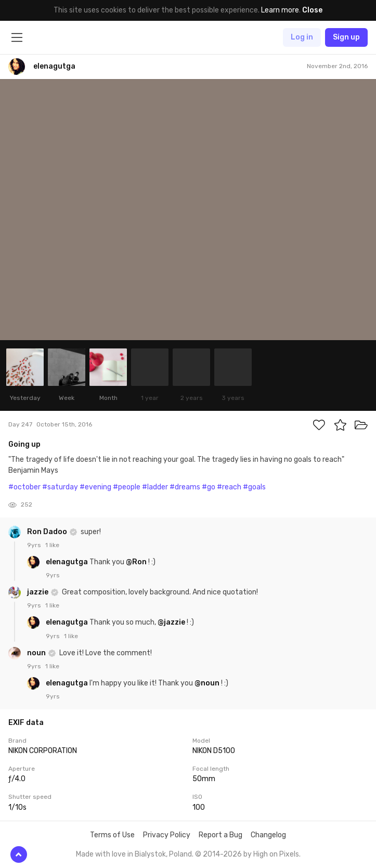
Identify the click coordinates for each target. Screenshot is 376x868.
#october (24, 487)
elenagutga (68, 562)
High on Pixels (276, 854)
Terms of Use (112, 835)
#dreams (185, 487)
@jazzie (171, 622)
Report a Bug (221, 835)
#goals (254, 487)
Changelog (268, 835)
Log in (302, 37)
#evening (95, 487)
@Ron (136, 562)
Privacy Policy (167, 835)
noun (37, 653)
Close (312, 10)
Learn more (280, 10)
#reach (229, 487)
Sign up (346, 37)
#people (127, 487)
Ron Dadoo (48, 532)
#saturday (60, 487)
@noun (207, 683)
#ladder (155, 487)
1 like (52, 545)
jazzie (38, 592)
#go (209, 487)
